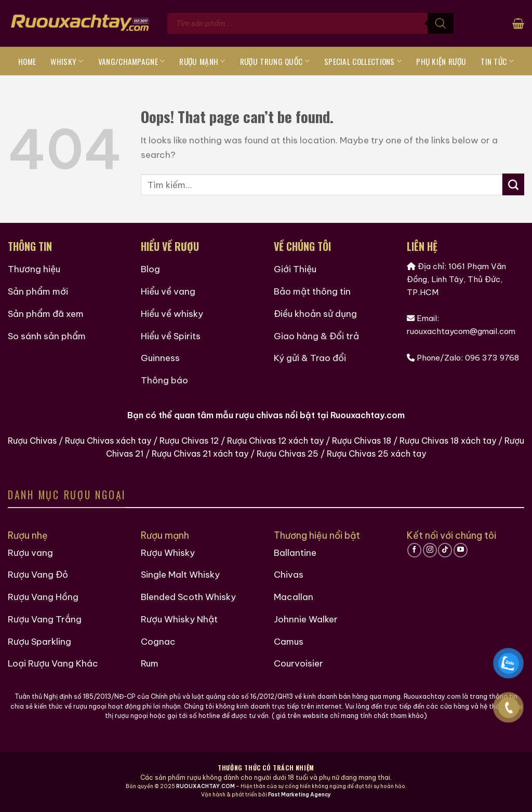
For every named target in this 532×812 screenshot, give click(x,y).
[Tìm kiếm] (441, 23)
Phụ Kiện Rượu (441, 61)
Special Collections (363, 61)
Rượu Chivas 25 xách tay (376, 454)
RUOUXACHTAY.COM (205, 786)
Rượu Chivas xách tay (108, 441)
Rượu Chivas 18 (362, 441)
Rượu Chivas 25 (288, 454)
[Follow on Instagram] (430, 550)
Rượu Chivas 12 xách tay (275, 441)
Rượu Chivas (32, 441)
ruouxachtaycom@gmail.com (461, 331)
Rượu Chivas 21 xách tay (200, 454)
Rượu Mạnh (202, 61)
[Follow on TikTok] (445, 550)
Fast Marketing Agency (300, 795)
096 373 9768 (492, 358)
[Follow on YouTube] (461, 550)
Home (27, 61)
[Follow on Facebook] (414, 550)
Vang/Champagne (132, 61)
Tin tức (497, 61)
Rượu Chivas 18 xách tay (448, 441)
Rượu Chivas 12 (189, 441)
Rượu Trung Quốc (275, 61)
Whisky (67, 61)
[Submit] (513, 184)
